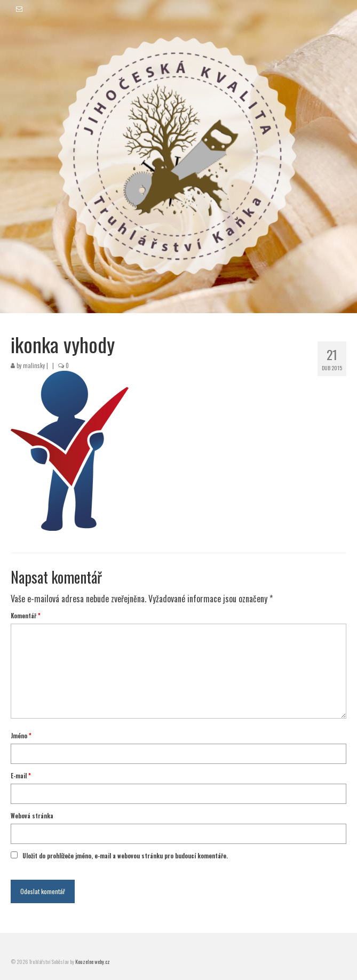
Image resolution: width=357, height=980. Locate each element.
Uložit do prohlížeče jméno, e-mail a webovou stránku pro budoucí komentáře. (125, 856)
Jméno (21, 736)
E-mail (21, 776)
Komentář (26, 616)
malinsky (34, 365)
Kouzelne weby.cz (93, 962)
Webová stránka (32, 816)
